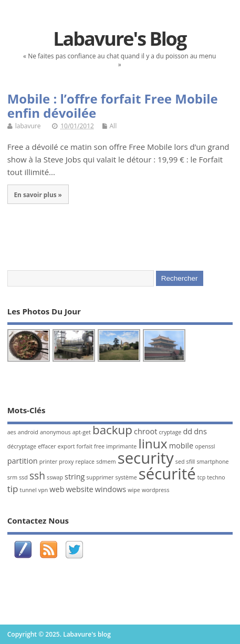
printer (48, 462)
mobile (181, 446)
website (80, 489)
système (126, 477)
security (146, 458)
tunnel (28, 490)
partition (23, 461)
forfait (85, 446)
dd (187, 431)
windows (111, 489)
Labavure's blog (119, 39)
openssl (205, 446)
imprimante (121, 446)
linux (153, 443)
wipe (134, 490)
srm (12, 477)
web (57, 489)
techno (216, 477)
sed (180, 462)
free (99, 446)
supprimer (100, 477)
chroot (145, 431)
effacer (47, 446)
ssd (23, 477)
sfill (191, 462)
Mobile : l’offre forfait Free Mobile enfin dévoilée (113, 105)
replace (85, 462)
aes (12, 432)
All (113, 126)
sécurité (167, 474)
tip (13, 489)
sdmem (106, 462)
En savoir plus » (38, 195)
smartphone (212, 462)
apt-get (82, 432)
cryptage (170, 432)
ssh (37, 476)
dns (200, 431)
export (66, 446)
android (28, 432)
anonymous (55, 432)
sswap (55, 477)
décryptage (22, 446)
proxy (66, 462)
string (75, 477)
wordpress (156, 490)
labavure (28, 126)
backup (112, 430)
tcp (201, 477)
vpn (43, 490)
